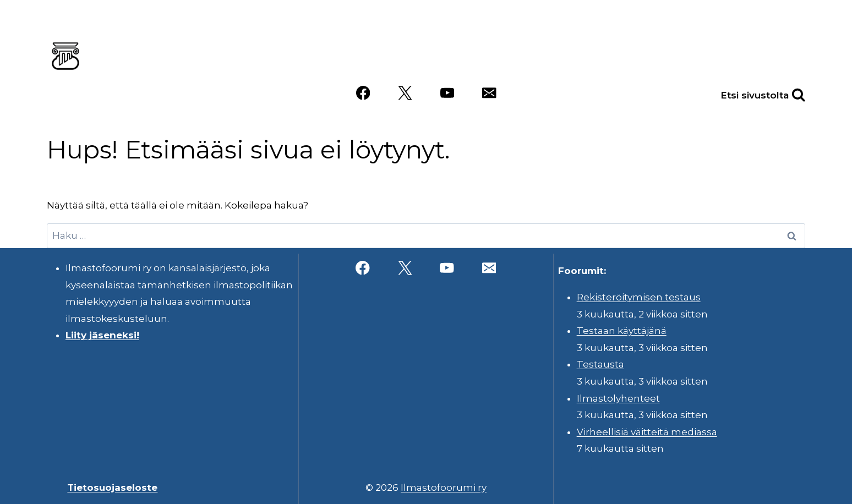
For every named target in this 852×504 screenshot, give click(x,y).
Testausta (600, 364)
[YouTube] (447, 93)
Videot (780, 53)
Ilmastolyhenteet (618, 398)
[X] (405, 93)
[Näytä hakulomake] (787, 93)
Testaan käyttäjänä (622, 331)
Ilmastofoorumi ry (444, 487)
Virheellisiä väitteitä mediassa (647, 432)
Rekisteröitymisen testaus (639, 297)
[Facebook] (363, 93)
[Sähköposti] (489, 93)
